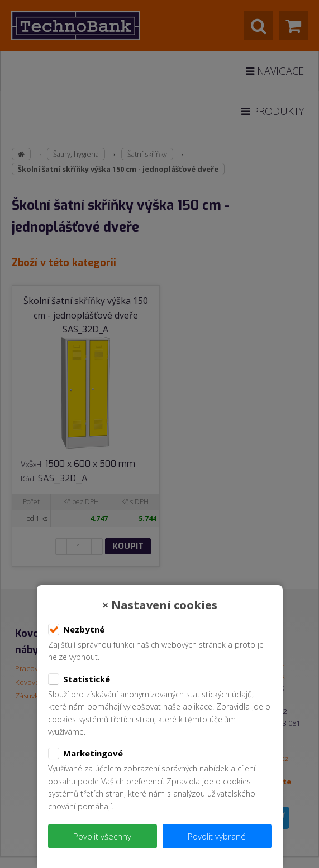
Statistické (79, 679)
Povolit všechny (102, 836)
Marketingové (85, 754)
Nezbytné (76, 630)
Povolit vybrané (217, 836)
